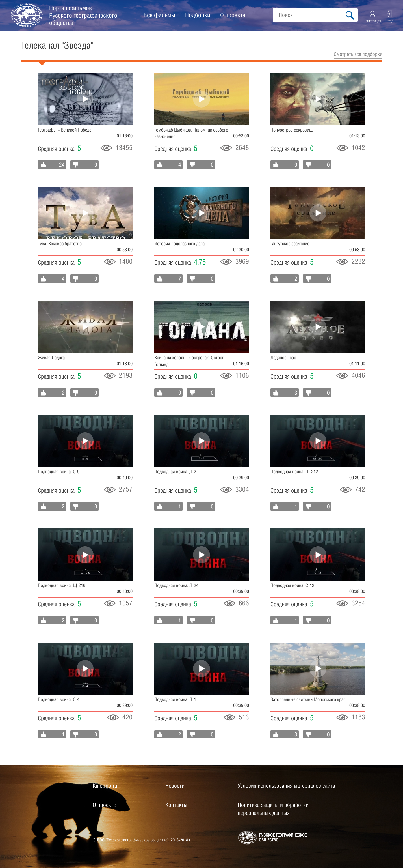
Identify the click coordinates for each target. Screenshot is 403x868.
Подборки (198, 15)
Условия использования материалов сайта (286, 786)
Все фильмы (159, 15)
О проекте (233, 15)
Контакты (176, 805)
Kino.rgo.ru (105, 786)
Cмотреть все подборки (358, 54)
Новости (175, 786)
